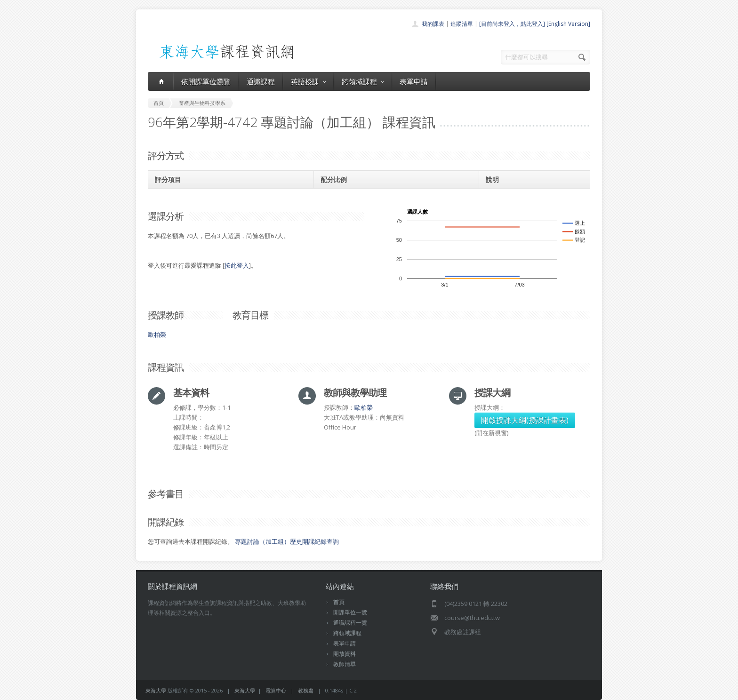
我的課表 (433, 24)
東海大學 (156, 690)
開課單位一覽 (350, 612)
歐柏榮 (157, 334)
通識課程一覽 (350, 623)
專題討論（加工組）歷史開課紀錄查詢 (287, 541)
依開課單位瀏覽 (206, 81)
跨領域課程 (363, 81)
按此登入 (237, 265)
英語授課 (308, 81)
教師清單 (345, 664)
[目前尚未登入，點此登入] (512, 24)
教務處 (306, 690)
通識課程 (261, 81)
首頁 (339, 602)
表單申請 (414, 81)
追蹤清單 (462, 24)
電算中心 (276, 690)
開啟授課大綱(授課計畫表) (525, 420)
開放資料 (345, 654)
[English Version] (568, 24)
